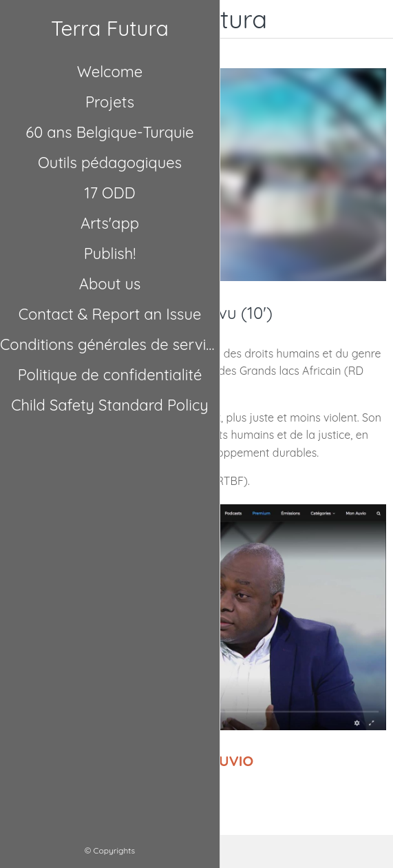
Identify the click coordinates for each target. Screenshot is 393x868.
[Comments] (269, 851)
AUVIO (232, 761)
